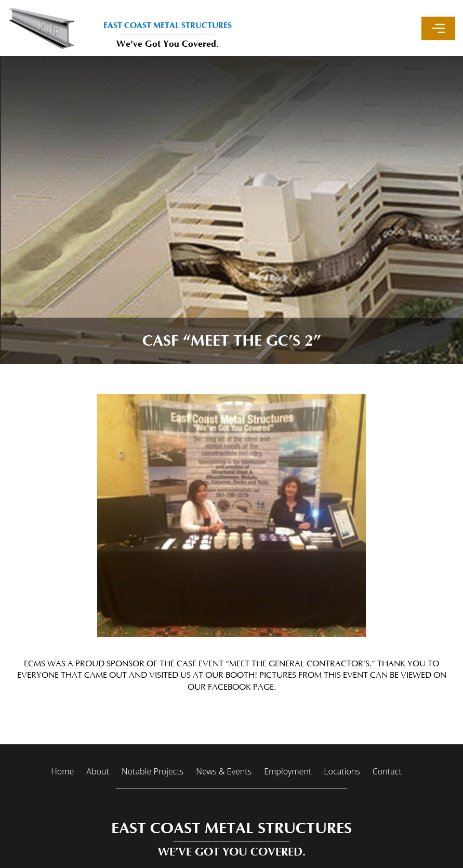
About (98, 771)
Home (62, 771)
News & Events (224, 771)
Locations (342, 771)
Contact (387, 771)
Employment (288, 771)
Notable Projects (153, 771)
